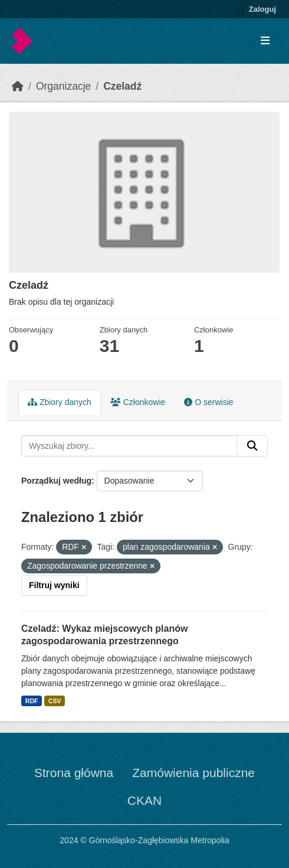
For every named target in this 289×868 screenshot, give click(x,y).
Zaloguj (262, 9)
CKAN (144, 800)
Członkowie (138, 402)
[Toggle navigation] (265, 41)
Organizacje (63, 86)
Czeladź (122, 86)
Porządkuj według (56, 481)
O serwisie (208, 402)
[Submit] (252, 446)
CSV (55, 701)
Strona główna (74, 773)
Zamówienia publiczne (193, 773)
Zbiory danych (60, 402)
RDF (32, 701)
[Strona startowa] (18, 86)
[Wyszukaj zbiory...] (129, 446)
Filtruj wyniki (54, 585)
